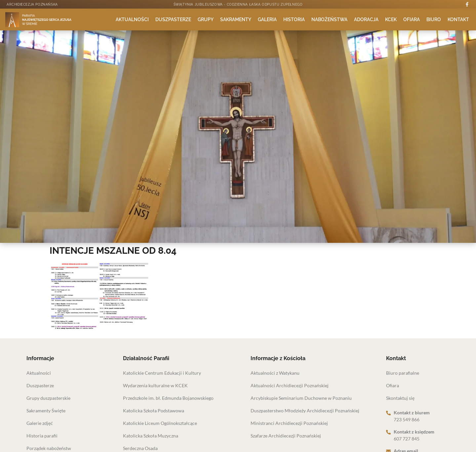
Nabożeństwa (329, 19)
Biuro (434, 19)
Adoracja (366, 19)
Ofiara (412, 19)
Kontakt (458, 19)
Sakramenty (236, 19)
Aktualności (132, 19)
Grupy (206, 19)
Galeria (267, 19)
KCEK (391, 19)
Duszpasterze (173, 19)
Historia (294, 19)
